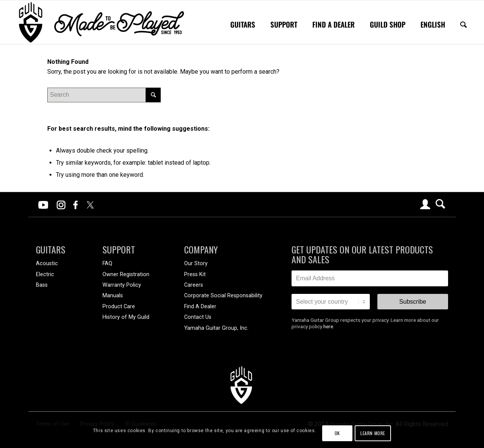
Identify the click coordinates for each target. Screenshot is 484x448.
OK (337, 433)
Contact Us (198, 317)
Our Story (196, 263)
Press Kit (195, 274)
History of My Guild (126, 317)
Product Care (119, 307)
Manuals (113, 296)
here (328, 326)
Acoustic (47, 263)
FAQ (107, 263)
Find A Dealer (200, 307)
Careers (194, 285)
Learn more (373, 433)
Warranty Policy (122, 285)
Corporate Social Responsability (223, 296)
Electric (45, 274)
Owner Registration (126, 274)
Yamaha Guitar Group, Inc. (216, 328)
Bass (42, 285)
